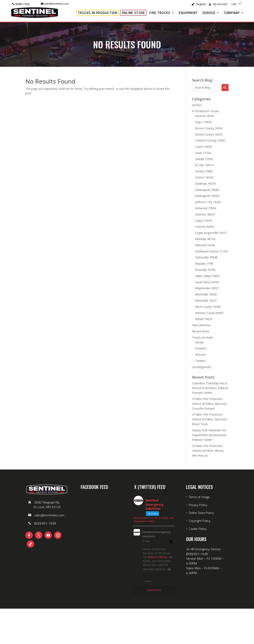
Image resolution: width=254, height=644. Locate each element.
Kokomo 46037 (205, 214)
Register (201, 4)
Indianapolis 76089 (207, 190)
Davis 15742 (203, 153)
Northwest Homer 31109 (211, 251)
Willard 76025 (204, 319)
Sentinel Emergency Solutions (156, 534)
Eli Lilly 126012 (204, 165)
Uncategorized (201, 367)
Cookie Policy (198, 529)
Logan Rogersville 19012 (211, 233)
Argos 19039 (203, 122)
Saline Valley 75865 (207, 276)
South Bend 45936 (207, 282)
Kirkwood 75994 (206, 208)
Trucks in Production (98, 13)
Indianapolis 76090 (207, 196)
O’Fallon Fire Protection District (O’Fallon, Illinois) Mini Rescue (208, 451)
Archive (197, 105)
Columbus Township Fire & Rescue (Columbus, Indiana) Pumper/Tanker (210, 388)
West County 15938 (208, 307)
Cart (234, 4)
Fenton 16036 (204, 177)
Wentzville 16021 (206, 301)
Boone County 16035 (209, 134)
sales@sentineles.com (56, 4)
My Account (220, 4)
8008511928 (22, 4)
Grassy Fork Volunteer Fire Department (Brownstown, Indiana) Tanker (209, 435)
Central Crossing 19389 (210, 140)
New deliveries (201, 325)
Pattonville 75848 (206, 257)
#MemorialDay (157, 557)
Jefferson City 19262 (208, 202)
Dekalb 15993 (204, 159)
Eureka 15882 (204, 171)
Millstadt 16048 (205, 245)
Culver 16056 (203, 147)
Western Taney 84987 (209, 313)
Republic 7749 (204, 264)
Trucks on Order (203, 337)
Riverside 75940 (205, 270)
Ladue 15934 (203, 221)
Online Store (133, 13)
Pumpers (201, 348)
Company (232, 13)
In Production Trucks (205, 111)
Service (209, 13)
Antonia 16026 (204, 116)
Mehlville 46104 (205, 239)
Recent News (201, 331)
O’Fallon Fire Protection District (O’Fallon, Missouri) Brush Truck (209, 419)
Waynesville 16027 (207, 288)
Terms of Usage (199, 497)
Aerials (199, 342)
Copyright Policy (199, 521)
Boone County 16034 (209, 128)
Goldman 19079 (205, 184)
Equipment (188, 13)
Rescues (200, 354)
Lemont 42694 (205, 227)
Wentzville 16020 (206, 294)
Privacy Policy (198, 505)
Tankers (200, 361)
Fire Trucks (160, 13)
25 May (146, 541)
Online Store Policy (201, 513)
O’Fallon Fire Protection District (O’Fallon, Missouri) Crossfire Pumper (209, 404)
